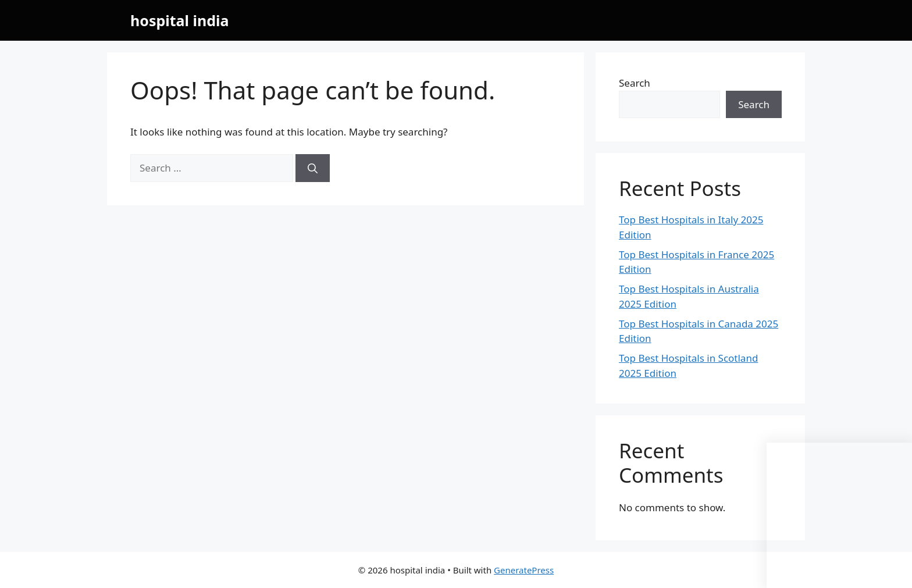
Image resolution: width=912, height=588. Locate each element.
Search (635, 83)
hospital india (179, 20)
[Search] (313, 168)
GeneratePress (524, 570)
